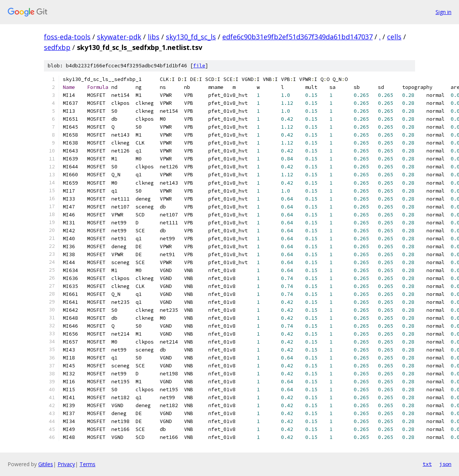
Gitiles (46, 464)
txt (427, 464)
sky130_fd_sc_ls (191, 37)
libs (154, 37)
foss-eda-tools (67, 37)
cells (394, 37)
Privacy (66, 464)
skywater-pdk (119, 37)
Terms (87, 464)
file (199, 66)
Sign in (443, 12)
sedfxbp (57, 47)
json (445, 464)
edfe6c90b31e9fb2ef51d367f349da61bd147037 (297, 37)
